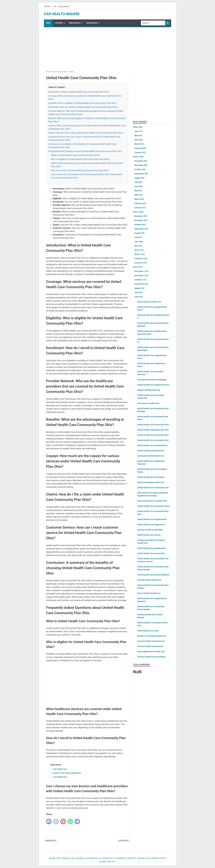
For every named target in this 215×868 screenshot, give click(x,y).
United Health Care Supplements (152, 548)
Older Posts (124, 841)
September (141, 174)
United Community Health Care (151, 482)
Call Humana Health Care (148, 403)
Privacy (47, 7)
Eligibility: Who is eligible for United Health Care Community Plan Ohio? (83, 103)
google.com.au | (94, 858)
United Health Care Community (151, 477)
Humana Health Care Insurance (151, 641)
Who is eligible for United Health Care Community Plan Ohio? (80, 159)
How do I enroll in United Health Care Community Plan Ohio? (80, 170)
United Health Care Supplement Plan (153, 385)
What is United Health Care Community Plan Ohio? (75, 155)
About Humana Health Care (149, 302)
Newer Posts (51, 841)
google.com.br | (158, 858)
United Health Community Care (151, 451)
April (138, 140)
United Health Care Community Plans (153, 506)
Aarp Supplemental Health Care (151, 652)
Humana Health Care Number (150, 530)
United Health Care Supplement (151, 525)
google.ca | (81, 858)
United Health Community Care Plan (153, 430)
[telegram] (77, 821)
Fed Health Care (60, 777)
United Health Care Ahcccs (149, 535)
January (140, 152)
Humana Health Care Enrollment (151, 657)
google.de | (121, 858)
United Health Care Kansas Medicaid (153, 575)
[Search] (153, 23)
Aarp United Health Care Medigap (152, 380)
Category (59, 23)
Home (48, 23)
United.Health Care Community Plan (153, 425)
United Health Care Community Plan (153, 440)
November (141, 165)
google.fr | (132, 858)
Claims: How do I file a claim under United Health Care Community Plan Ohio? (86, 133)
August (139, 178)
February (140, 148)
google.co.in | (109, 858)
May (138, 135)
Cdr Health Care (60, 769)
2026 (138, 127)
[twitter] (56, 821)
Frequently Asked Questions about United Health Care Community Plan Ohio (85, 151)
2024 (138, 212)
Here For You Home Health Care (67, 773)
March (139, 144)
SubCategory (75, 23)
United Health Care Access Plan (151, 553)
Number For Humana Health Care (152, 636)
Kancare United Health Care (149, 580)
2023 (138, 267)
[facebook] (49, 821)
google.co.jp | (144, 858)
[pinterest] (63, 821)
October (140, 169)
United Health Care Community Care (153, 488)
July (138, 182)
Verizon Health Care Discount (150, 646)
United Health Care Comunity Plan (152, 501)
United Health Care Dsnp (148, 631)
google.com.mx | (108, 861)
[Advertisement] (87, 49)
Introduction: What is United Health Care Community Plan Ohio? (79, 92)
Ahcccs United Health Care (149, 593)
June (139, 131)
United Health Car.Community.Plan (152, 445)
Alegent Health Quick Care (149, 390)
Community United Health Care (151, 456)
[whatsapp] (70, 821)
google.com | (55, 858)
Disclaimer (64, 7)
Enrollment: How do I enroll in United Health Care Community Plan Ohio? (83, 107)
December (141, 161)
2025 (138, 157)
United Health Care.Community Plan (153, 435)
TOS (55, 7)
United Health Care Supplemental (152, 519)
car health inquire (62, 14)
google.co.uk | (68, 858)
